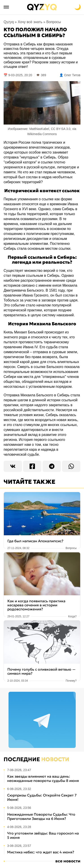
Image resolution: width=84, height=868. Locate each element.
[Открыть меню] (6, 7)
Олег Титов (72, 75)
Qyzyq (9, 22)
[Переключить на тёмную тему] (78, 7)
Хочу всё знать (30, 22)
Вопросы (54, 22)
